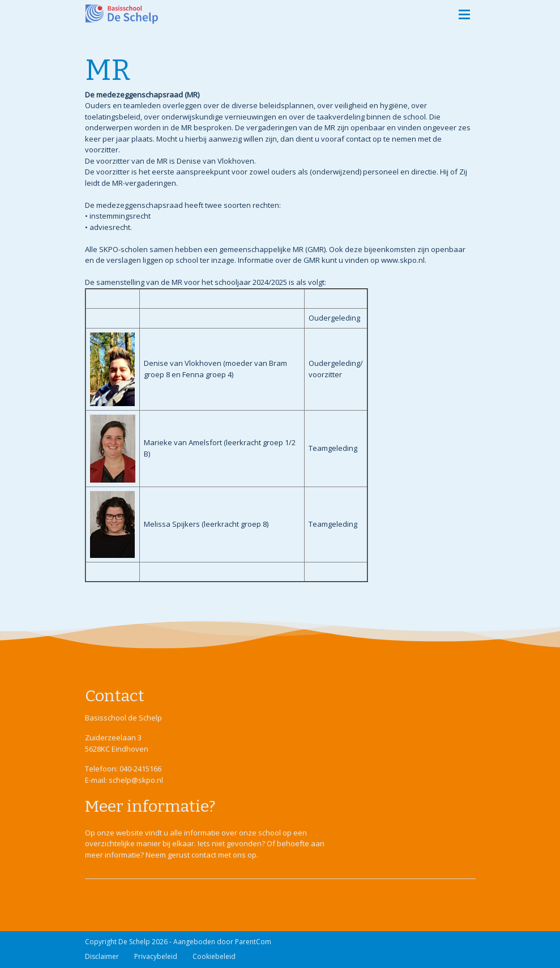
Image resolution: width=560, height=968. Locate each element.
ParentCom (253, 942)
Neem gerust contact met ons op (201, 855)
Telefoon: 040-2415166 (123, 769)
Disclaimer (102, 956)
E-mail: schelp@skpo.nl (124, 780)
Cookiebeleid (214, 956)
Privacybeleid (156, 956)
